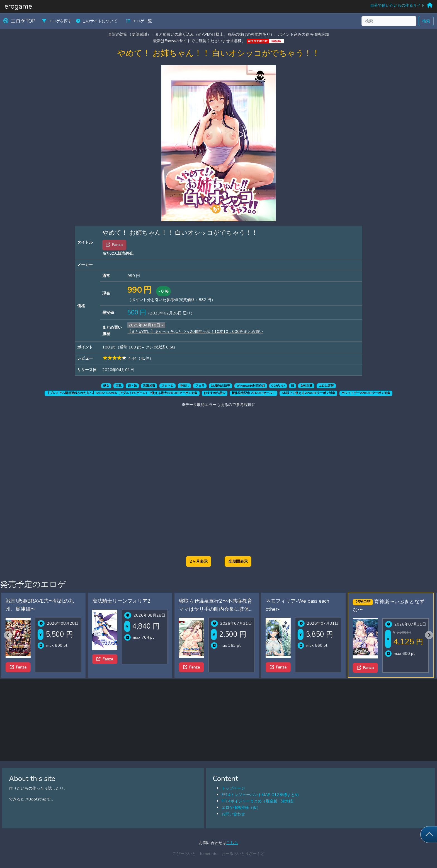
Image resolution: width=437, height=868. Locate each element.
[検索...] (389, 21)
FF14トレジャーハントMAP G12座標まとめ (260, 795)
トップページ (233, 788)
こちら (232, 843)
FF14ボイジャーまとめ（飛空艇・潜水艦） (259, 801)
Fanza (18, 667)
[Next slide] (429, 635)
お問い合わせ (233, 814)
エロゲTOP (19, 21)
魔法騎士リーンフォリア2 (121, 601)
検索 (426, 21)
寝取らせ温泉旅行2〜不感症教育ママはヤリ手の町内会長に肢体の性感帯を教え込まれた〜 (217, 609)
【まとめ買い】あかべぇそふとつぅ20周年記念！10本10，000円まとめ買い (195, 331)
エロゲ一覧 (139, 21)
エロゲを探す (57, 21)
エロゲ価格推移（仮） (241, 807)
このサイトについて (97, 21)
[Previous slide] (8, 635)
